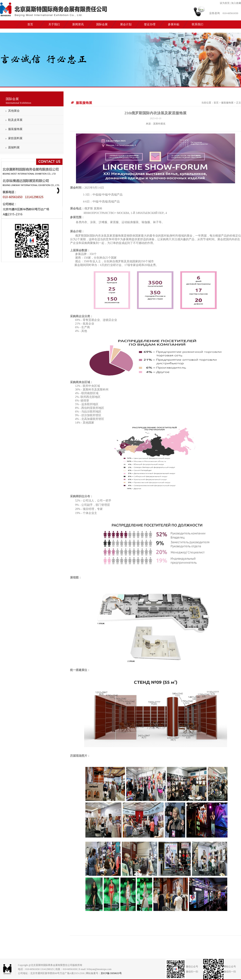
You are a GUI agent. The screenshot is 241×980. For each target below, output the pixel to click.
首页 (30, 24)
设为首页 (225, 3)
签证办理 (150, 24)
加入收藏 (236, 3)
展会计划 (126, 24)
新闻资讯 (78, 24)
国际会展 (102, 24)
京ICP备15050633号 (111, 973)
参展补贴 (174, 24)
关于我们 (54, 24)
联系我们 (197, 24)
